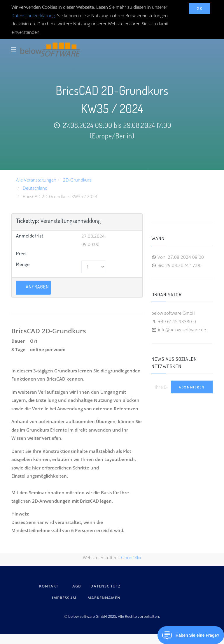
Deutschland (35, 188)
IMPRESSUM (65, 598)
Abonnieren (192, 387)
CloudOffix (131, 557)
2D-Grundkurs (77, 180)
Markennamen (104, 598)
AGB (77, 586)
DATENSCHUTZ (105, 586)
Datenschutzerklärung (33, 15)
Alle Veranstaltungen (36, 180)
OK (199, 8)
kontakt (49, 586)
